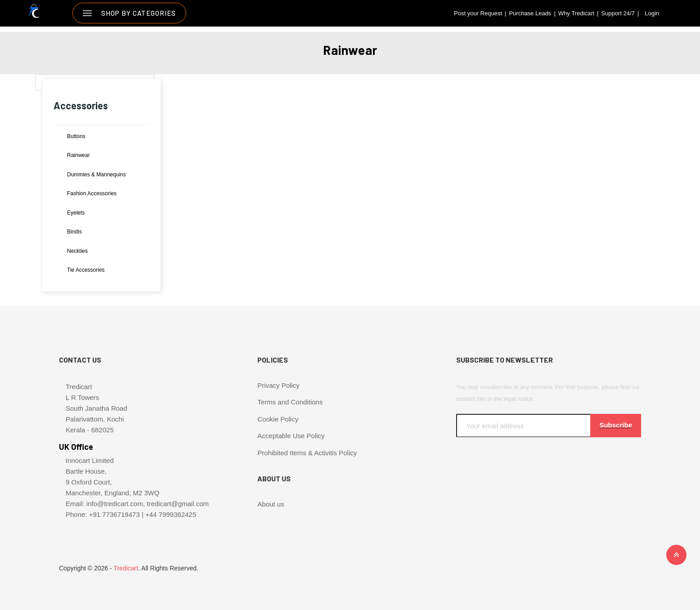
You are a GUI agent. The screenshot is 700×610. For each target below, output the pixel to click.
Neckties (77, 251)
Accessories (81, 105)
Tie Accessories (86, 270)
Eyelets (76, 213)
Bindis (74, 232)
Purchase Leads (530, 13)
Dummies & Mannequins (96, 175)
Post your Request (478, 13)
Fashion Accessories (92, 193)
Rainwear (79, 155)
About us (271, 504)
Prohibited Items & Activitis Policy (307, 453)
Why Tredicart (576, 13)
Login (652, 13)
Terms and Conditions (290, 402)
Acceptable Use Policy (291, 436)
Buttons (76, 136)
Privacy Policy (278, 385)
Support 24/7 (618, 13)
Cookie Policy (278, 419)
